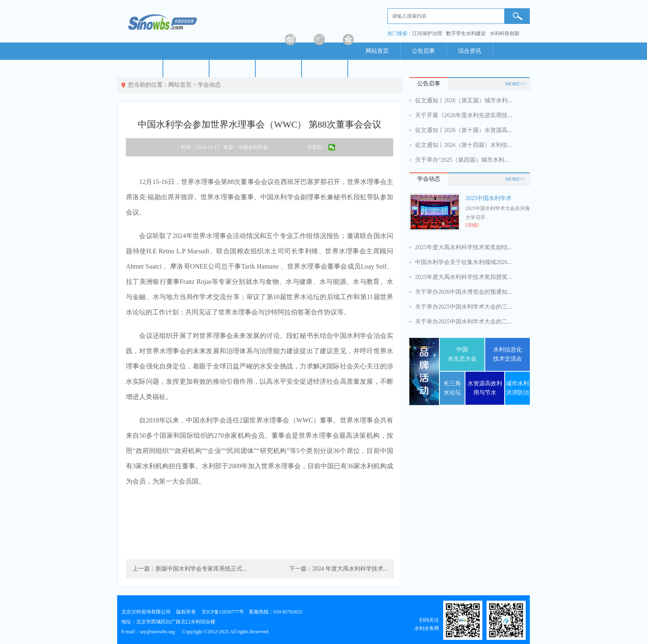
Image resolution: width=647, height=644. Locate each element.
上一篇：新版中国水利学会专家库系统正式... (190, 569)
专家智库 (325, 68)
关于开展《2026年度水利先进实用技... (464, 115)
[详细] (472, 225)
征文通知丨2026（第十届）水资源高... (464, 130)
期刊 (366, 68)
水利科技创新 (505, 33)
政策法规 (187, 68)
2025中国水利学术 (489, 198)
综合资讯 (470, 51)
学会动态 (209, 85)
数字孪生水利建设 (466, 33)
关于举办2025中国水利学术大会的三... (464, 307)
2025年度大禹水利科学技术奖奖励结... (464, 247)
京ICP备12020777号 (223, 612)
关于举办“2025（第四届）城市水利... (462, 160)
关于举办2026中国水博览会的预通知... (464, 292)
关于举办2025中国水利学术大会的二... (464, 322)
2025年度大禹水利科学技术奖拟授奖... (464, 277)
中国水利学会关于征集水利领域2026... (464, 262)
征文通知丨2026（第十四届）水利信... (464, 145)
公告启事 (423, 51)
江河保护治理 (427, 33)
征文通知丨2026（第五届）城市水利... (464, 100)
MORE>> (515, 84)
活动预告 (279, 68)
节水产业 (140, 68)
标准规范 (233, 68)
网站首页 (377, 51)
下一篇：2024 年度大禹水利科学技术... (338, 569)
